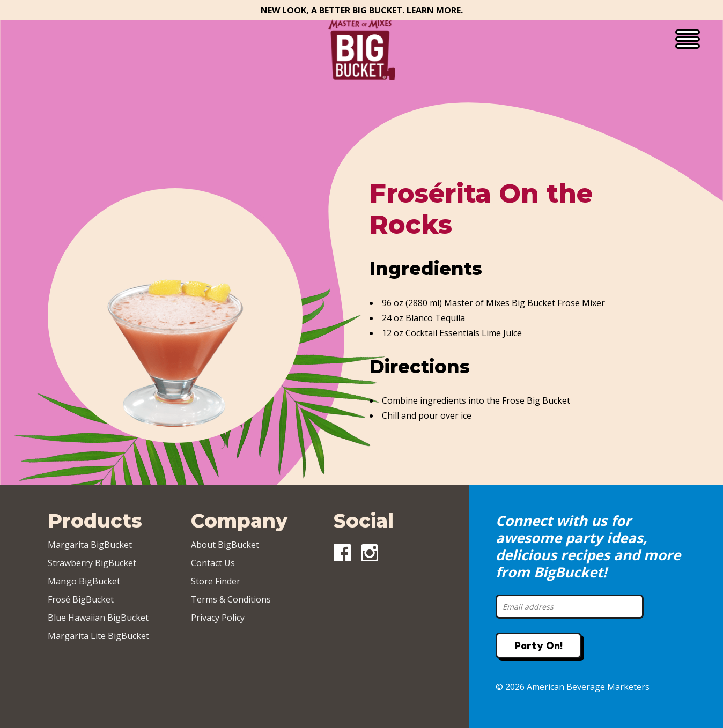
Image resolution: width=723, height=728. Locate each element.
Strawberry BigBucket (92, 563)
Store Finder (216, 581)
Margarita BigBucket (90, 545)
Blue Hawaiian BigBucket (98, 618)
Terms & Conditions (231, 599)
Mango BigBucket (84, 581)
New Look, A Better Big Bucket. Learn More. (362, 10)
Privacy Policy (218, 618)
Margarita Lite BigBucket (98, 636)
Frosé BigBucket (81, 599)
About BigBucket (225, 545)
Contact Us (213, 563)
